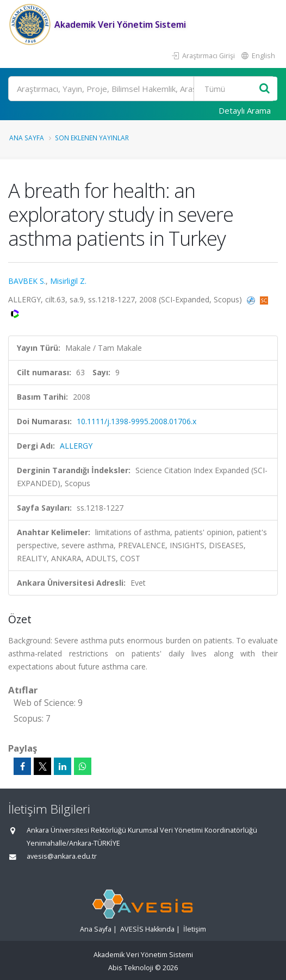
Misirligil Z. (68, 281)
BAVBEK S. (27, 281)
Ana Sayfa (27, 138)
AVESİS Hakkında (147, 929)
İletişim (195, 929)
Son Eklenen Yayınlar (92, 138)
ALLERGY (76, 446)
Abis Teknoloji (131, 968)
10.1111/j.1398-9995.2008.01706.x (136, 421)
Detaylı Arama (245, 110)
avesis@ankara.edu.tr (62, 856)
